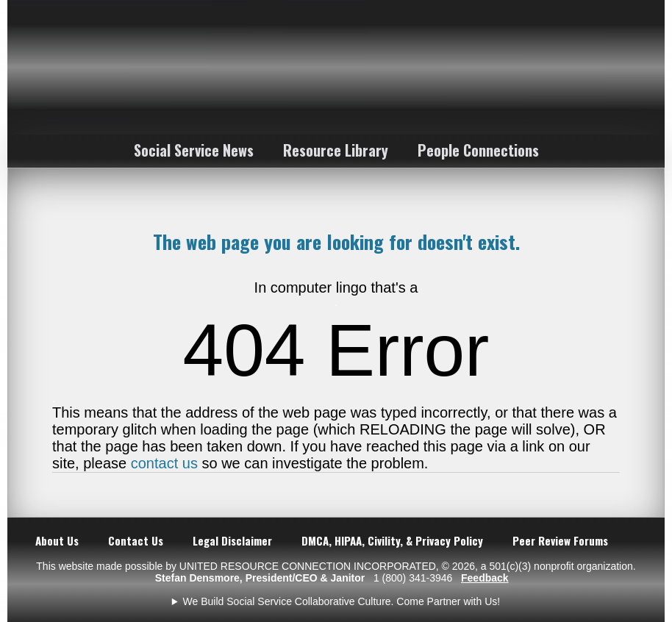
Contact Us (136, 540)
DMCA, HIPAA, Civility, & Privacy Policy (392, 540)
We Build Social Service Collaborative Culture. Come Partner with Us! (342, 601)
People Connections (478, 150)
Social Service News (194, 150)
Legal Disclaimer (232, 540)
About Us (57, 540)
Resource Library (336, 150)
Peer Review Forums (560, 540)
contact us (164, 463)
